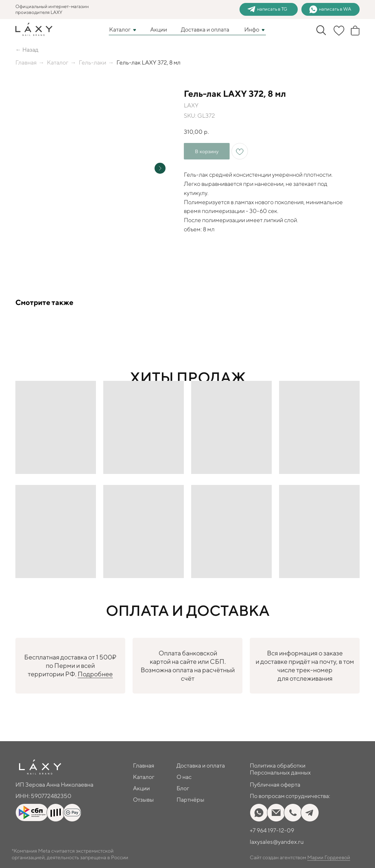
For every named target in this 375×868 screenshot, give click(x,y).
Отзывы (143, 800)
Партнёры (190, 800)
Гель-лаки (92, 62)
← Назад (27, 50)
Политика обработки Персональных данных (280, 769)
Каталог (120, 30)
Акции (159, 30)
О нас (184, 777)
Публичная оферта (275, 785)
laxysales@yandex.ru (277, 842)
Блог (183, 788)
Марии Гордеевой (329, 857)
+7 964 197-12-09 (272, 830)
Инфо (252, 30)
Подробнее (95, 674)
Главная (26, 62)
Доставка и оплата (205, 30)
